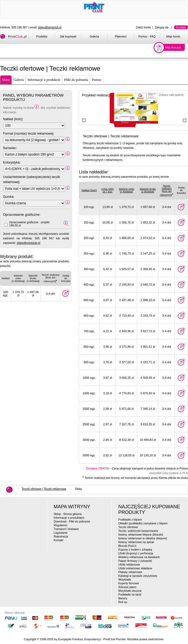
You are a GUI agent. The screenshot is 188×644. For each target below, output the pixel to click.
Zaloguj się (162, 27)
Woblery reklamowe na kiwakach (139, 557)
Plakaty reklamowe (130, 572)
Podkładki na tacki (130, 594)
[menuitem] (42, 37)
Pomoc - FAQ (147, 36)
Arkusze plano (127, 587)
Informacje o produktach (69, 518)
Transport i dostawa (66, 529)
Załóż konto (143, 27)
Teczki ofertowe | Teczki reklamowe (44, 489)
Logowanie (61, 533)
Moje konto (173, 36)
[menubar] (108, 37)
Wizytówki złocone (130, 591)
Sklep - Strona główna (68, 514)
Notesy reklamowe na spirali (136, 542)
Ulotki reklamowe (129, 565)
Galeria (94, 36)
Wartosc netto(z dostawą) (126, 190)
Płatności (121, 36)
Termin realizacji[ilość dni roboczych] (166, 190)
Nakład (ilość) (89, 190)
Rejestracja (61, 536)
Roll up (123, 602)
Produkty (42, 36)
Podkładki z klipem (130, 520)
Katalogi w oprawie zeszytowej (138, 576)
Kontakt (181, 27)
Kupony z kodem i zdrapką (135, 550)
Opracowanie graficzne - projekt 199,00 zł (29, 224)
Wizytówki (125, 579)
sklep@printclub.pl (50, 27)
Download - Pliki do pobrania (72, 521)
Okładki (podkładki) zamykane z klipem (143, 523)
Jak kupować (68, 36)
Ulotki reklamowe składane (135, 568)
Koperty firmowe (129, 583)
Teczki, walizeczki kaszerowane (138, 531)
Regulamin (60, 525)
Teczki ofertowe (128, 527)
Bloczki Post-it (127, 546)
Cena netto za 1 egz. (108, 190)
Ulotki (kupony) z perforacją (136, 553)
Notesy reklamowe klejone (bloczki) (141, 535)
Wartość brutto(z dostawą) (148, 190)
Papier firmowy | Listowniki (135, 561)
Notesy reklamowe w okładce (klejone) (143, 538)
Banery (123, 598)
